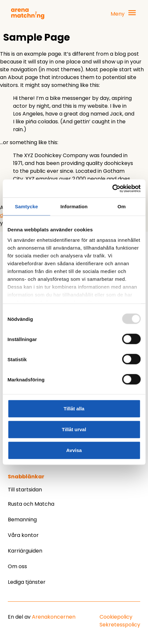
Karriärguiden (25, 551)
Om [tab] (121, 206)
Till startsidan (25, 490)
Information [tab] (74, 206)
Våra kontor (23, 535)
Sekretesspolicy (120, 625)
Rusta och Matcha (31, 504)
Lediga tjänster (27, 582)
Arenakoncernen (54, 617)
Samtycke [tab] (27, 206)
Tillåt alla (74, 409)
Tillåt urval (74, 429)
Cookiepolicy (116, 617)
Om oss (17, 566)
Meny (118, 14)
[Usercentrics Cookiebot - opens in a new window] (112, 188)
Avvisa (74, 450)
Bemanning (22, 520)
